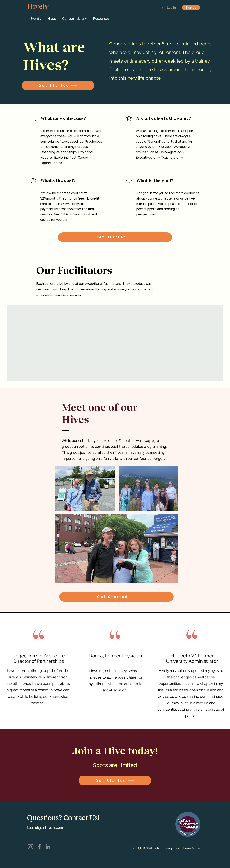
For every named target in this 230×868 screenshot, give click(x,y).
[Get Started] (58, 85)
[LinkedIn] (48, 847)
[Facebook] (39, 847)
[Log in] (171, 8)
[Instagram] (30, 847)
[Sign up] (191, 8)
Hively (38, 6)
